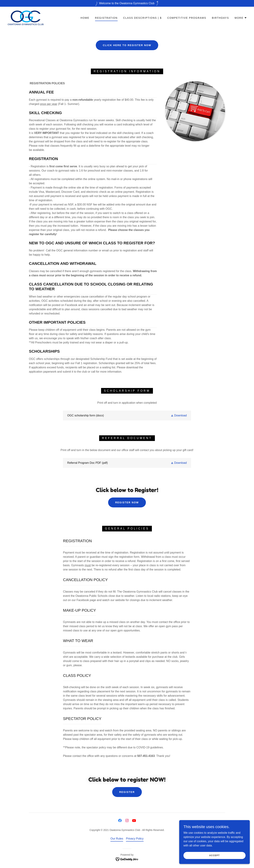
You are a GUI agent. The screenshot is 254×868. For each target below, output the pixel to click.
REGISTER (127, 792)
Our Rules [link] (117, 839)
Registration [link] (106, 18)
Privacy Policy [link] (135, 839)
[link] (26, 18)
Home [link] (85, 18)
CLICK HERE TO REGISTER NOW (127, 45)
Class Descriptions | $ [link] (143, 18)
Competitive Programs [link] (187, 18)
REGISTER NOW (127, 502)
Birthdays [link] (220, 18)
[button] (241, 18)
